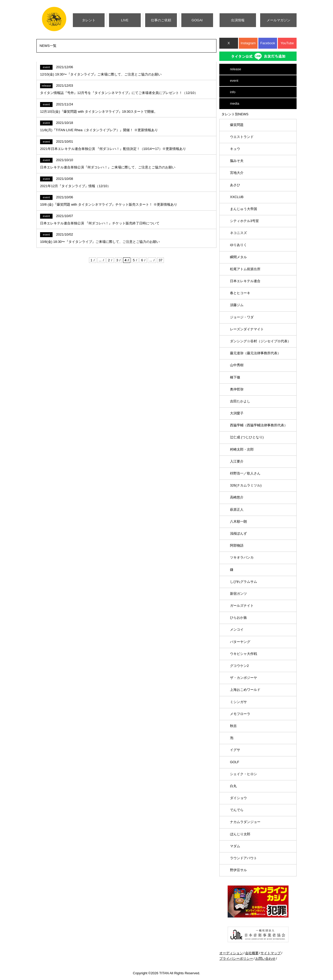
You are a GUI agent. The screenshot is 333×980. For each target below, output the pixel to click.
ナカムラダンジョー (245, 822)
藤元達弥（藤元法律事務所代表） (255, 353)
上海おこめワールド (245, 690)
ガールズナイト (242, 606)
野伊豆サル (238, 870)
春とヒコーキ (240, 293)
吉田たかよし (240, 401)
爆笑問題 (237, 125)
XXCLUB (237, 197)
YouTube (287, 43)
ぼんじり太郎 (240, 834)
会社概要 (252, 953)
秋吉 (233, 726)
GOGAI (197, 20)
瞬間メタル (238, 257)
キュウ (235, 149)
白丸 (233, 786)
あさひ (235, 185)
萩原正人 (237, 510)
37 (161, 260)
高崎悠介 (237, 497)
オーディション (231, 953)
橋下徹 (235, 377)
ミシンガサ (238, 702)
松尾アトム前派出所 (245, 269)
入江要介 (237, 461)
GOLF (235, 762)
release (236, 69)
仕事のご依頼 (161, 20)
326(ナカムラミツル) (246, 485)
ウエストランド (242, 137)
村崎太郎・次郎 (242, 449)
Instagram (248, 43)
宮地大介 (237, 173)
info (233, 92)
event (234, 81)
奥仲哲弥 (237, 389)
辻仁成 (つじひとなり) (247, 437)
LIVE (125, 20)
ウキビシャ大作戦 (244, 654)
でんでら (237, 810)
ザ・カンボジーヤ (244, 678)
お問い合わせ (265, 959)
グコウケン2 (239, 666)
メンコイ (237, 630)
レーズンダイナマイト (247, 329)
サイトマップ (271, 953)
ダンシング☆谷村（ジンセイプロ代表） (260, 341)
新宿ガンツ (238, 594)
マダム (235, 846)
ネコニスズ (238, 233)
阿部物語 (237, 545)
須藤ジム (237, 305)
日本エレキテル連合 (245, 281)
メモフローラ (240, 714)
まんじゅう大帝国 (244, 209)
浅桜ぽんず (238, 533)
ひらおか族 (238, 618)
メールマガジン (278, 20)
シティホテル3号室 (244, 221)
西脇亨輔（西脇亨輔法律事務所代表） (259, 425)
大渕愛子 (237, 413)
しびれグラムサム (244, 582)
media (235, 103)
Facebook (268, 43)
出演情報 (238, 20)
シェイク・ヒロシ (244, 774)
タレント (89, 20)
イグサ (235, 750)
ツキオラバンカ (242, 557)
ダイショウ (238, 798)
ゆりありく (238, 245)
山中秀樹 (237, 365)
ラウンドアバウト (244, 858)
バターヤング (240, 642)
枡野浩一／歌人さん (245, 473)
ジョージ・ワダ (242, 317)
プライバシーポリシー (236, 959)
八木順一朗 (238, 521)
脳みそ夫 (237, 161)
